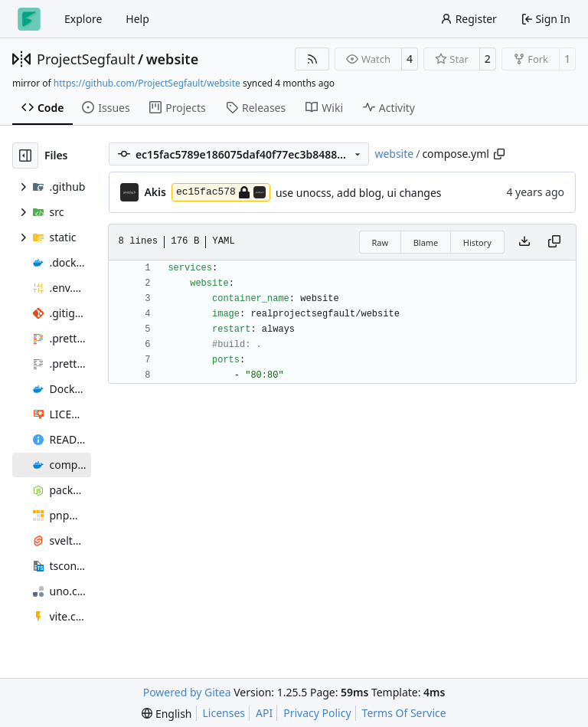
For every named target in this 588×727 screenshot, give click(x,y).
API (264, 713)
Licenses (224, 713)
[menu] (167, 714)
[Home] (29, 19)
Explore (83, 19)
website (173, 59)
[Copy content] (554, 242)
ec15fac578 (221, 192)
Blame (426, 242)
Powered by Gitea (187, 692)
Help (137, 19)
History (477, 242)
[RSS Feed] (312, 59)
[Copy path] (499, 154)
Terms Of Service (404, 713)
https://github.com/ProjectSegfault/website (147, 83)
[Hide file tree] (25, 156)
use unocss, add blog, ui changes (359, 193)
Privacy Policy (317, 713)
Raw (381, 242)
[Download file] (524, 242)
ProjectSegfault (86, 59)
